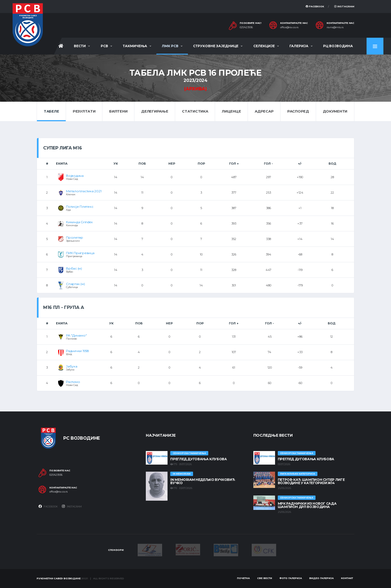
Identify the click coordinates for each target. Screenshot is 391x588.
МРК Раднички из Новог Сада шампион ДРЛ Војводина (307, 505)
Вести (80, 46)
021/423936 (246, 27)
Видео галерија (321, 578)
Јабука (72, 366)
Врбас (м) (74, 268)
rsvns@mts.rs (335, 27)
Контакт (347, 578)
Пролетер (75, 237)
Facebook (315, 6)
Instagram (344, 6)
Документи (335, 111)
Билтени (118, 111)
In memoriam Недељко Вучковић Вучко (203, 481)
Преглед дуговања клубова (198, 459)
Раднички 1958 (78, 351)
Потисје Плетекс (80, 207)
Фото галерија (291, 578)
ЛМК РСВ (170, 46)
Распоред (298, 111)
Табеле (51, 111)
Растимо (73, 382)
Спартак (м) (75, 284)
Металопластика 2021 (84, 191)
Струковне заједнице (216, 46)
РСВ (104, 46)
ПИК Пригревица (80, 253)
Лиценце (231, 111)
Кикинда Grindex (79, 222)
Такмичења (135, 46)
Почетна (243, 578)
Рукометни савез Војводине (59, 578)
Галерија (299, 46)
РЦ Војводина (338, 46)
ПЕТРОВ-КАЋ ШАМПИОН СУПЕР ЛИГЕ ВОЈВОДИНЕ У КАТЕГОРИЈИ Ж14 (311, 481)
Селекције (264, 46)
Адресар (264, 111)
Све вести (265, 578)
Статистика (195, 111)
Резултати (84, 111)
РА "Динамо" (76, 335)
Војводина (75, 176)
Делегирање (155, 111)
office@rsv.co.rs (289, 27)
